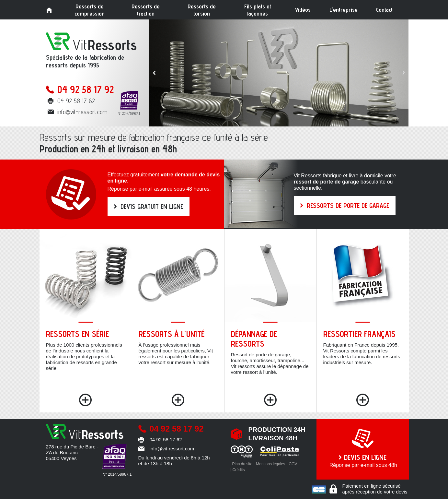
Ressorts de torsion (202, 10)
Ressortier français (359, 334)
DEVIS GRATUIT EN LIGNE (152, 207)
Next (404, 73)
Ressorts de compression (90, 10)
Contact (384, 10)
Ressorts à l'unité (172, 334)
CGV (293, 464)
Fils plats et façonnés (258, 10)
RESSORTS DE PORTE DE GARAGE (348, 206)
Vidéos (303, 10)
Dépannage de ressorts (254, 339)
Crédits (239, 470)
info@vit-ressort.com (82, 112)
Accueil (49, 10)
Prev (154, 73)
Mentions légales (270, 464)
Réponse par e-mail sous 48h (363, 460)
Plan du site (242, 464)
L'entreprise (344, 10)
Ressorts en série (77, 334)
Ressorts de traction (146, 10)
